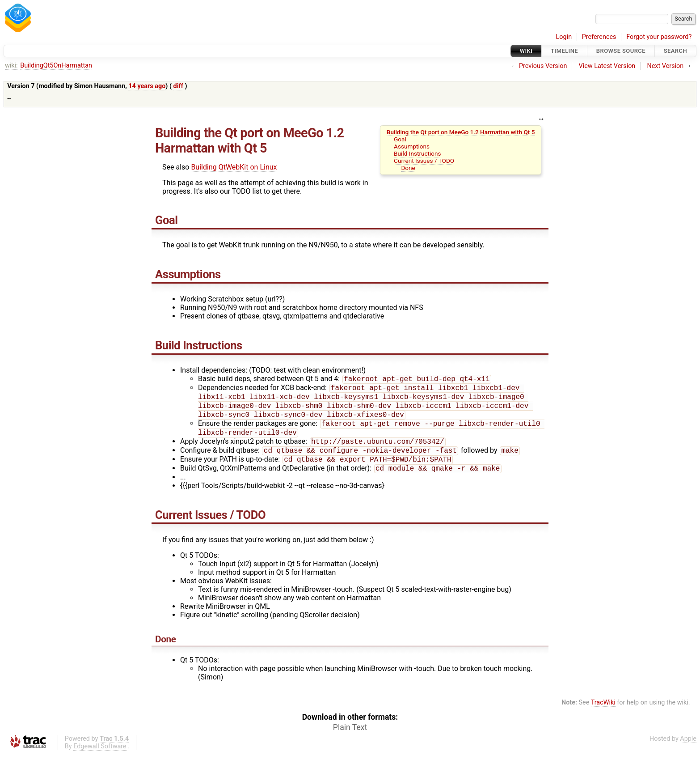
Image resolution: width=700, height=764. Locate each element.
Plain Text (350, 737)
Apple (688, 749)
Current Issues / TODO (424, 161)
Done (408, 168)
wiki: (11, 66)
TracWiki (603, 712)
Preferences (599, 37)
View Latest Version (607, 66)
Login (564, 37)
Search (675, 51)
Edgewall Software (100, 756)
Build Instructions (417, 153)
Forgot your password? (659, 37)
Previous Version (543, 66)
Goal (400, 139)
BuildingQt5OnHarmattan (56, 66)
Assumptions (412, 146)
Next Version (665, 66)
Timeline (564, 51)
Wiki (526, 51)
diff (178, 86)
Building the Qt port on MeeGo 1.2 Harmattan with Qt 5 (461, 132)
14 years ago (147, 86)
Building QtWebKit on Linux (234, 167)
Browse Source (621, 51)
